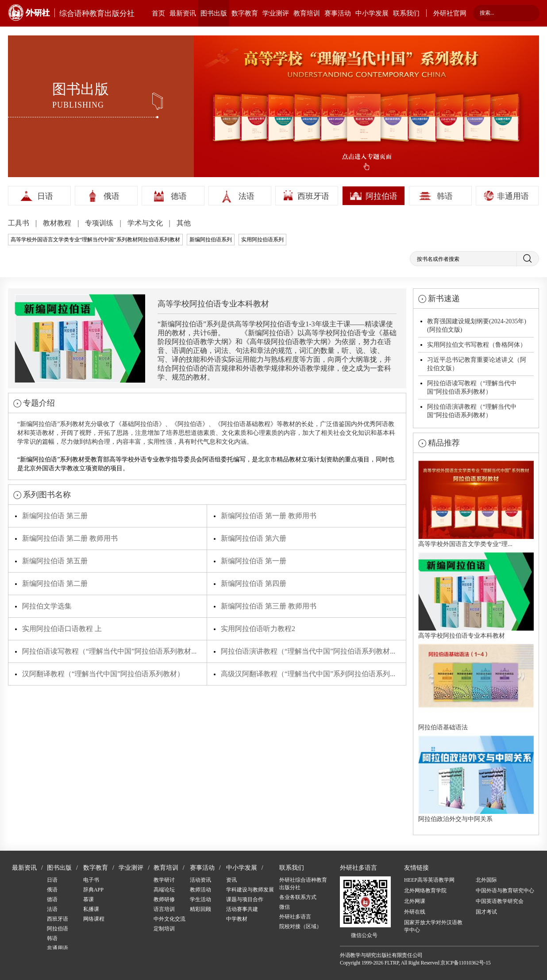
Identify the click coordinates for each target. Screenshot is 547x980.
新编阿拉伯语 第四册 (254, 583)
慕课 (89, 899)
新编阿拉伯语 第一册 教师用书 (269, 516)
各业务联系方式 (298, 897)
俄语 (112, 196)
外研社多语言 (295, 917)
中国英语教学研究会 (500, 901)
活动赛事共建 (242, 909)
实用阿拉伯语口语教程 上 (62, 629)
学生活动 (200, 899)
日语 (45, 196)
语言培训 (164, 909)
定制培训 (164, 929)
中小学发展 (372, 13)
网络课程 (94, 919)
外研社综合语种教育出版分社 (303, 884)
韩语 (445, 196)
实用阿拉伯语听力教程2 (258, 629)
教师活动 (200, 890)
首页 (158, 13)
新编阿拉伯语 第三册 (55, 516)
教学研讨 (164, 880)
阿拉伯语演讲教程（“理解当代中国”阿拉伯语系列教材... (308, 651)
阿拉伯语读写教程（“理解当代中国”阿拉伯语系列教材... (109, 651)
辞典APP (93, 890)
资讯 (231, 880)
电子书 (91, 880)
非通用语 (513, 196)
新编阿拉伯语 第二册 (55, 583)
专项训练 (100, 223)
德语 (179, 196)
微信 (285, 907)
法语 (247, 196)
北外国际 (486, 880)
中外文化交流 (169, 919)
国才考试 (486, 912)
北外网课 (415, 901)
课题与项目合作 (245, 899)
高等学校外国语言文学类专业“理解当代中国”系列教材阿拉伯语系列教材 (95, 240)
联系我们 (406, 13)
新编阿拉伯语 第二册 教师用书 (70, 538)
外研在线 (415, 912)
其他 (184, 223)
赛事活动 (338, 13)
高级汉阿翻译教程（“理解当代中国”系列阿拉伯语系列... (308, 674)
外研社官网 (450, 13)
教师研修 (164, 899)
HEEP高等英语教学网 (429, 880)
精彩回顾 (200, 909)
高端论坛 (164, 890)
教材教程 (58, 223)
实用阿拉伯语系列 (262, 240)
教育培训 (307, 13)
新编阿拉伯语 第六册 (254, 538)
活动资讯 (200, 880)
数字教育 (245, 13)
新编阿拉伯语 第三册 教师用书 (269, 606)
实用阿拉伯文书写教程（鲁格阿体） (477, 345)
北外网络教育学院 (425, 891)
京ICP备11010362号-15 (465, 963)
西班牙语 (313, 196)
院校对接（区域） (300, 926)
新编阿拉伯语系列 (211, 240)
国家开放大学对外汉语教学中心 (433, 926)
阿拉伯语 (381, 196)
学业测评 (276, 13)
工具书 (19, 223)
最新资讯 (183, 13)
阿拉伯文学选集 (47, 606)
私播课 (91, 909)
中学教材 (237, 919)
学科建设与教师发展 (250, 890)
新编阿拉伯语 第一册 (254, 561)
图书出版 (214, 13)
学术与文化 (146, 223)
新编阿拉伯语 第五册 (55, 561)
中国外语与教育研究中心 (505, 891)
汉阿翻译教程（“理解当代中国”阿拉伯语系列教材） (103, 674)
